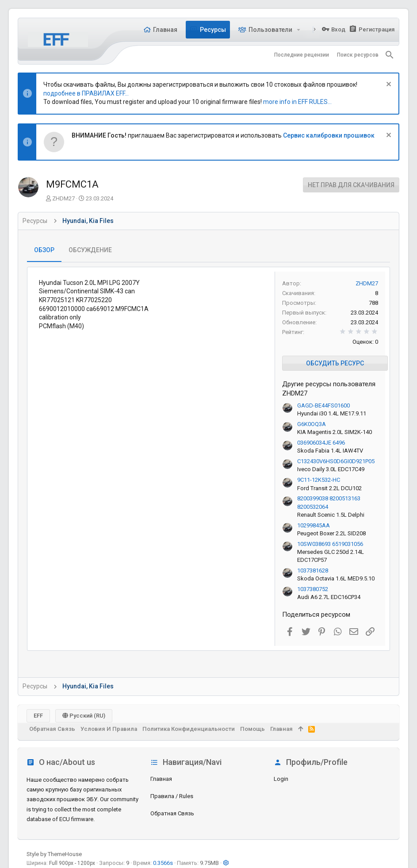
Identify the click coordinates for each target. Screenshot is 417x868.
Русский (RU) (84, 716)
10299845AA (314, 525)
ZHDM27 (63, 198)
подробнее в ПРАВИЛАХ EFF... (86, 93)
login (281, 779)
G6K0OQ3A (312, 424)
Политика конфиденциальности (189, 729)
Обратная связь (172, 813)
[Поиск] (390, 55)
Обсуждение (90, 250)
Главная (161, 779)
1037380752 (313, 589)
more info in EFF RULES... (297, 102)
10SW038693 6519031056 (330, 544)
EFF (38, 716)
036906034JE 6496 (321, 443)
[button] (298, 30)
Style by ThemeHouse (54, 854)
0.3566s (163, 863)
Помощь (252, 729)
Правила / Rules (172, 796)
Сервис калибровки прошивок (329, 135)
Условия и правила (109, 729)
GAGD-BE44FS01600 (323, 405)
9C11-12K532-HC (319, 480)
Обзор (44, 250)
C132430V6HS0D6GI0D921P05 (336, 461)
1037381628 (313, 570)
